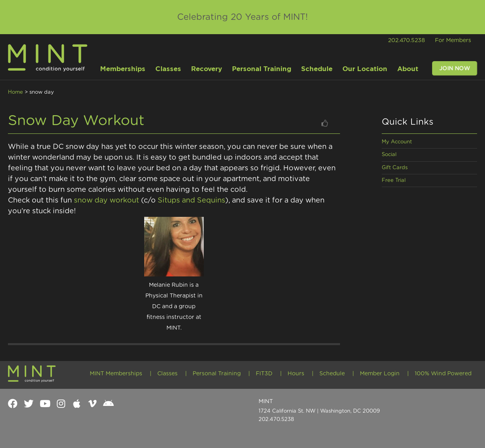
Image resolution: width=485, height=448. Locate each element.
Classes (167, 374)
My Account (397, 142)
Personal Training (217, 374)
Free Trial (394, 181)
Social (389, 155)
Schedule (332, 374)
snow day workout (106, 201)
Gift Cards (395, 168)
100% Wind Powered (443, 374)
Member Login (380, 374)
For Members (453, 41)
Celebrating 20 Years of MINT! (242, 17)
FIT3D (264, 374)
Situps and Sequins (191, 201)
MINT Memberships (116, 374)
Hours (296, 374)
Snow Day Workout (76, 121)
